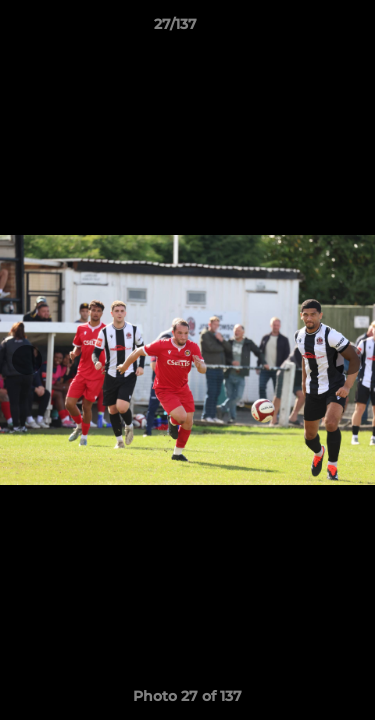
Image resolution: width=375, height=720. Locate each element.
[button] (303, 29)
